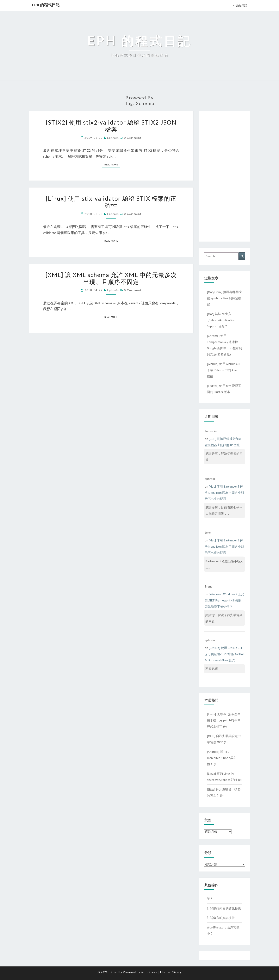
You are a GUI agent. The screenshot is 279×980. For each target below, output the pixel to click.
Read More (112, 164)
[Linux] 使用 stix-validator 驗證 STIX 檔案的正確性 (111, 202)
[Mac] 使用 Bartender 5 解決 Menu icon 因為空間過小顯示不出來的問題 (224, 493)
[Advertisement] (225, 176)
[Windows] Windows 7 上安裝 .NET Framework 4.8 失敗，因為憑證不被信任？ (225, 600)
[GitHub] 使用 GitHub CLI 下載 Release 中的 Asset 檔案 (224, 370)
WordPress (149, 972)
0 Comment (133, 138)
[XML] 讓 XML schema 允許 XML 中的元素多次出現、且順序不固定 (111, 278)
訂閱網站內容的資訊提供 (224, 908)
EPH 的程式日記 (46, 5)
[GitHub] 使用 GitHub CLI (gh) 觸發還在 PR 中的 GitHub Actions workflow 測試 (225, 654)
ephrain (113, 138)
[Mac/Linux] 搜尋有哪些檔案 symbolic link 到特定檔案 (224, 298)
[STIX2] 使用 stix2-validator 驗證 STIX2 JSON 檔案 (111, 126)
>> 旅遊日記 (240, 5)
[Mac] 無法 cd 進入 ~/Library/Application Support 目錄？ (221, 320)
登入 (210, 899)
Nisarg (177, 972)
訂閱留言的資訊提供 (221, 918)
